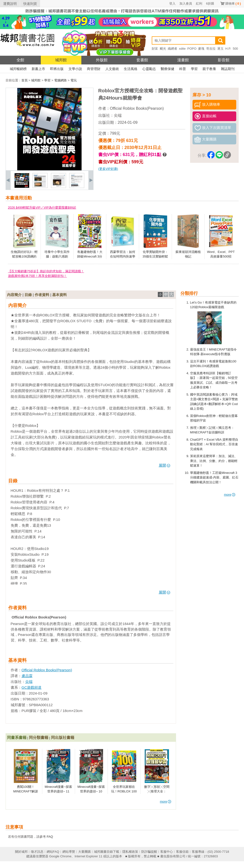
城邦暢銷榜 (18, 69)
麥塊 (201, 49)
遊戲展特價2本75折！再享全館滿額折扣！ (38, 276)
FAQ (50, 837)
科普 (183, 69)
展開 (164, 465)
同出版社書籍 (63, 738)
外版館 (102, 60)
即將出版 (57, 69)
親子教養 (209, 69)
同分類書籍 (39, 738)
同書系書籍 (17, 738)
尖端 (118, 115)
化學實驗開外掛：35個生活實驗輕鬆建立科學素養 (155, 257)
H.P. (228, 49)
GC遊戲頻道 (32, 687)
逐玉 (220, 49)
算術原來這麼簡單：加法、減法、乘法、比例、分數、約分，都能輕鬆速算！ (214, 461)
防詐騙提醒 (149, 852)
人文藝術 (112, 69)
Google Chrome (60, 856)
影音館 (224, 60)
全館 (20, 60)
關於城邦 (21, 852)
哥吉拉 (211, 49)
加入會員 (186, 4)
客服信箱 (182, 852)
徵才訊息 (37, 852)
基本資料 (59, 295)
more (230, 495)
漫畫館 (183, 60)
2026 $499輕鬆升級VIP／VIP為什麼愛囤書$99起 (42, 207)
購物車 (233, 4)
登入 (172, 4)
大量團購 (84, 852)
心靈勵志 (149, 69)
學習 (194, 69)
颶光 (163, 49)
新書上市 (38, 69)
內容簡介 (14, 295)
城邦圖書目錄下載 (107, 852)
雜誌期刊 (228, 69)
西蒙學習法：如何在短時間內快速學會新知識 (123, 257)
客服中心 (167, 852)
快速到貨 (30, 4)
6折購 (210, 4)
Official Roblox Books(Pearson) (137, 108)
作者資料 (42, 295)
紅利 (199, 4)
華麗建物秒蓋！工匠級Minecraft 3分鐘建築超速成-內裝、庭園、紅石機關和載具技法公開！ (214, 477)
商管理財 (94, 69)
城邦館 (61, 60)
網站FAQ (53, 852)
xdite (182, 49)
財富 (155, 49)
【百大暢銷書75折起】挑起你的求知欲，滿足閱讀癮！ (46, 271)
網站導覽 (69, 852)
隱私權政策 (130, 852)
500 (236, 49)
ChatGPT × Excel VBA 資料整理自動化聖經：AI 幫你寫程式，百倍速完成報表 (214, 444)
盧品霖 (27, 676)
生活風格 (131, 69)
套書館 (142, 60)
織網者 (172, 49)
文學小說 (75, 69)
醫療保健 (168, 69)
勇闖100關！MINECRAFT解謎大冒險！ (26, 791)
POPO (192, 49)
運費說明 (10, 4)
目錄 (28, 295)
